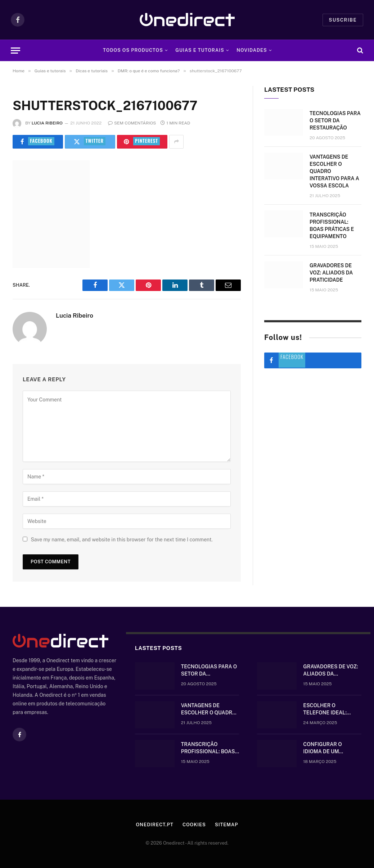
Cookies (194, 825)
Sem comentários (132, 123)
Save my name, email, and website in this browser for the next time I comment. (121, 540)
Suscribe (343, 20)
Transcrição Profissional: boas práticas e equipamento (332, 226)
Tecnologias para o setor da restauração (335, 121)
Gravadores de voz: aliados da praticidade (331, 273)
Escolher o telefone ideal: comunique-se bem (329, 709)
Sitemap (227, 825)
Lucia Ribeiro (47, 123)
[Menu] (15, 51)
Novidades (252, 50)
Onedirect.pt (154, 825)
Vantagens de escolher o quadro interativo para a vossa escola (334, 171)
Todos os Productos (133, 50)
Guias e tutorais (200, 50)
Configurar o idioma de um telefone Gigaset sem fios (328, 748)
